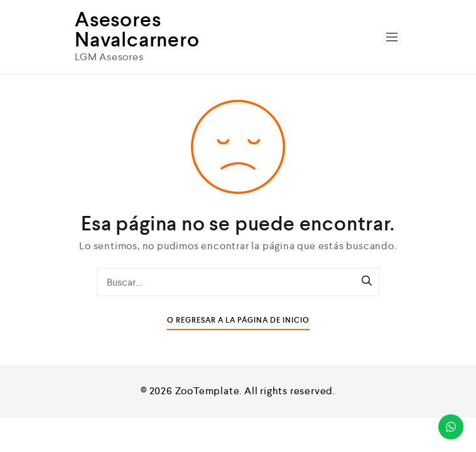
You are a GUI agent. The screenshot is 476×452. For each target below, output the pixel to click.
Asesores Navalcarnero (137, 30)
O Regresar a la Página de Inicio (238, 320)
